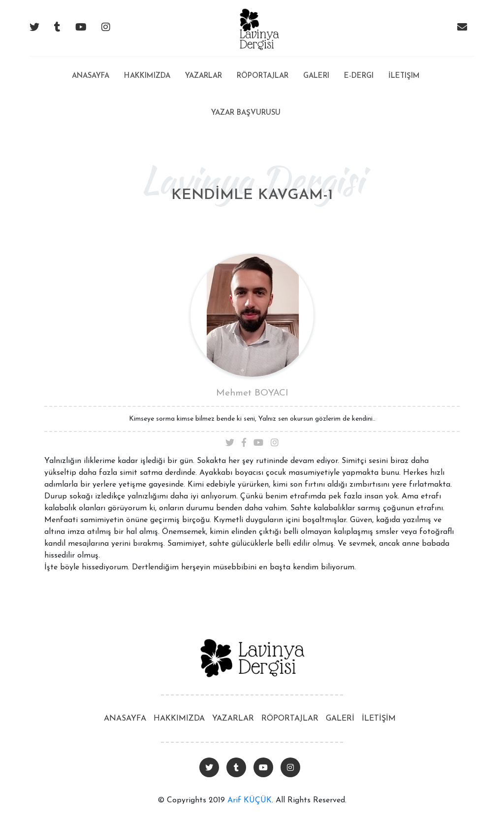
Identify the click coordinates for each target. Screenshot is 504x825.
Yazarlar (204, 76)
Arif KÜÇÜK (250, 800)
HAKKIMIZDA (179, 719)
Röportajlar (263, 76)
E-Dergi (359, 76)
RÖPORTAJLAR (290, 719)
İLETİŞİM (379, 719)
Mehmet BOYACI (252, 393)
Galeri (316, 76)
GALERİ (340, 719)
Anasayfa (91, 68)
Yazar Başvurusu (246, 113)
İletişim (404, 76)
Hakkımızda (147, 76)
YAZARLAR (233, 719)
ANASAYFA (125, 719)
